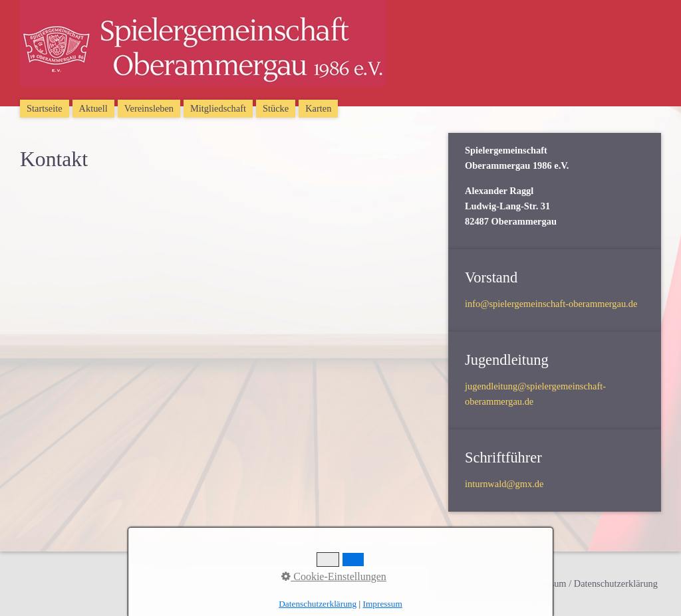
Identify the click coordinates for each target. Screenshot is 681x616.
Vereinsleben (149, 108)
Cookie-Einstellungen (334, 576)
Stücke (276, 108)
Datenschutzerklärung (318, 604)
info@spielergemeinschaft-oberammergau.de (551, 304)
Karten (318, 108)
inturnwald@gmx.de (504, 484)
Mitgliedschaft (218, 108)
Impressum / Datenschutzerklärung (591, 583)
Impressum (383, 604)
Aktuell (93, 108)
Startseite (45, 108)
